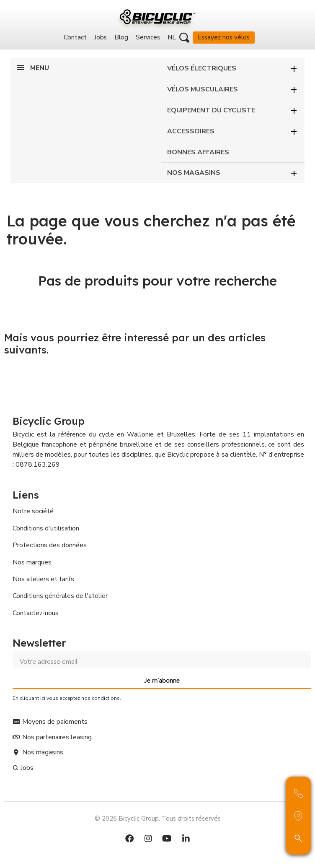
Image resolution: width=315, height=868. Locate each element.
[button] (184, 38)
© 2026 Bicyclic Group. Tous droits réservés (158, 819)
